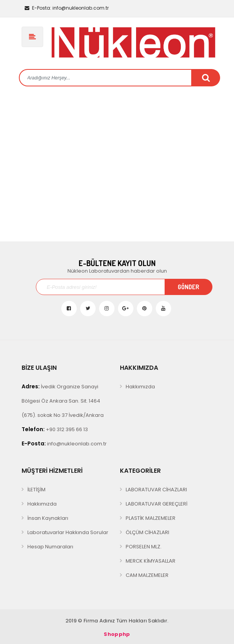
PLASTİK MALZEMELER (151, 518)
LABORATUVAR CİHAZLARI (156, 490)
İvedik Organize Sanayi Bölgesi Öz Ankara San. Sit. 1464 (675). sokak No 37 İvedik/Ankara (63, 401)
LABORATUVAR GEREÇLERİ (157, 504)
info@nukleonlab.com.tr (67, 8)
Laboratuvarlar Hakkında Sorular (68, 532)
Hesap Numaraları (50, 547)
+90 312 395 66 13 (55, 429)
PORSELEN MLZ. (144, 547)
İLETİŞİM (36, 490)
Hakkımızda (140, 387)
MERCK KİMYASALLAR (151, 561)
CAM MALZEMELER (147, 575)
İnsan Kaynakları (48, 518)
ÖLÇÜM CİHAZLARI (147, 532)
